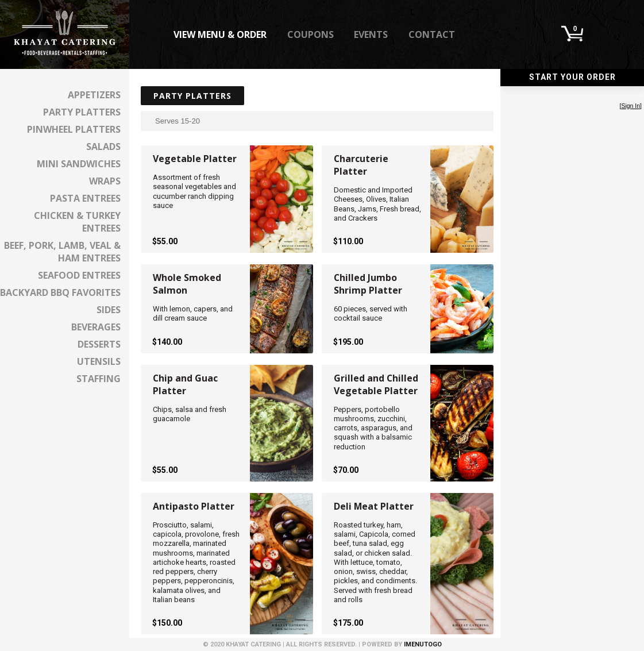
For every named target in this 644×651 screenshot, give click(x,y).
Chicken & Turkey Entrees (77, 222)
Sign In (630, 106)
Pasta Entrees (85, 198)
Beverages (96, 327)
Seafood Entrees (79, 275)
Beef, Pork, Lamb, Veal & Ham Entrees (62, 252)
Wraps (105, 181)
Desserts (99, 344)
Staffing (99, 379)
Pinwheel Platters (74, 129)
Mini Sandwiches (79, 164)
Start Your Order (572, 77)
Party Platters (82, 112)
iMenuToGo (423, 644)
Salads (103, 147)
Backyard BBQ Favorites (60, 292)
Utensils (99, 361)
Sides (109, 310)
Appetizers (94, 95)
